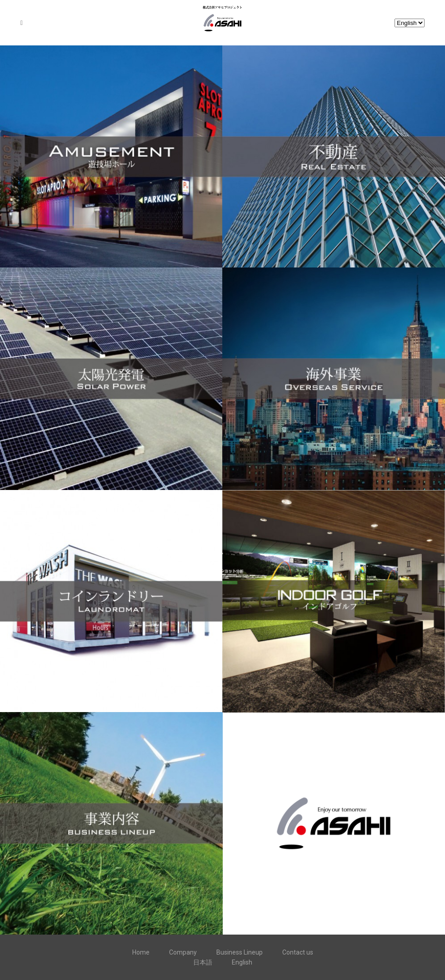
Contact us (298, 952)
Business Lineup (240, 952)
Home (141, 952)
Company (183, 952)
